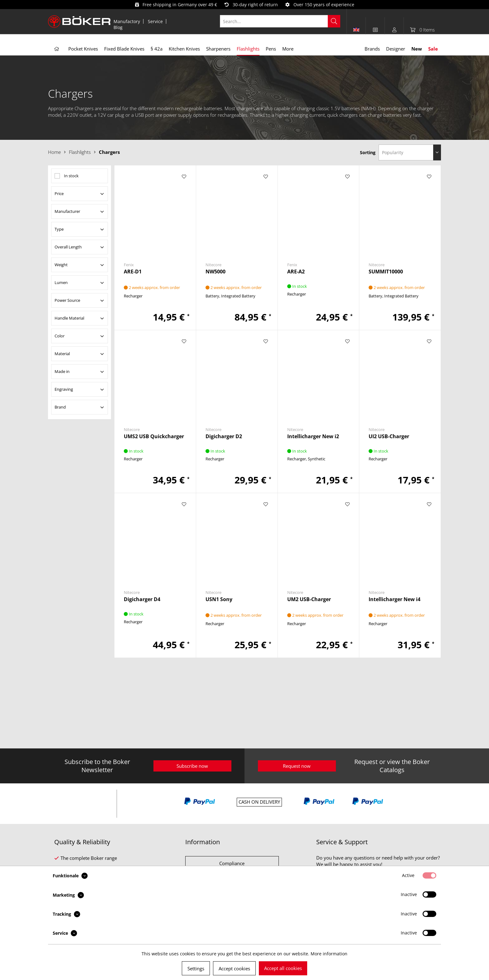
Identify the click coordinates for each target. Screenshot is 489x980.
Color (60, 336)
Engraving (64, 389)
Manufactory (127, 21)
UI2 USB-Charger (389, 436)
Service (155, 21)
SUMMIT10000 (386, 272)
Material (62, 354)
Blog (118, 27)
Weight (61, 265)
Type (59, 229)
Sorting (368, 152)
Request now (297, 766)
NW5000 (215, 272)
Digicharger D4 (142, 599)
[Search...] (280, 21)
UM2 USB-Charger (309, 599)
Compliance (232, 863)
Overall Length (68, 247)
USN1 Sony (219, 599)
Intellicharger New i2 (313, 436)
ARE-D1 (133, 272)
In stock (71, 176)
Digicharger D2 (224, 436)
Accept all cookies (283, 968)
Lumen (61, 282)
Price (59, 194)
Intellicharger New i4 (395, 599)
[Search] (334, 21)
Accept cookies (234, 968)
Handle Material (69, 318)
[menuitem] (127, 21)
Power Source (67, 300)
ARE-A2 (296, 272)
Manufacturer (67, 211)
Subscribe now (192, 766)
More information (329, 954)
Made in (62, 371)
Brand (60, 407)
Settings (196, 968)
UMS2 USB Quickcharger (154, 436)
